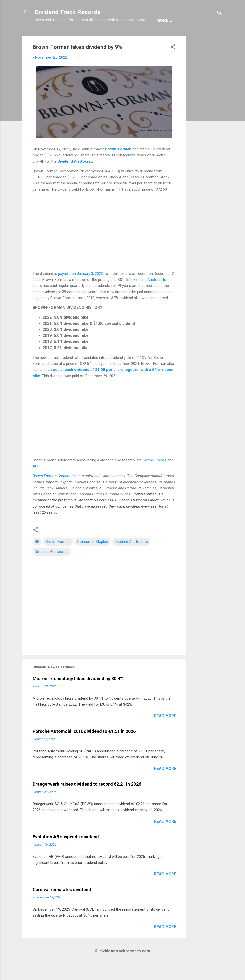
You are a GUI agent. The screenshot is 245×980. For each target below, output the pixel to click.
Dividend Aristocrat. (75, 177)
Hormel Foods (155, 476)
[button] (173, 63)
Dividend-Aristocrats (52, 567)
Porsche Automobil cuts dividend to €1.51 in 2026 (84, 747)
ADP (36, 482)
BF (37, 557)
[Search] (220, 14)
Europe (85, 36)
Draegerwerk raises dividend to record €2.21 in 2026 (87, 800)
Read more (165, 731)
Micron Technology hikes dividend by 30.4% (78, 694)
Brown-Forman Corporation (55, 492)
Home (44, 36)
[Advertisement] (206, 128)
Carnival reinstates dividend (62, 905)
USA (63, 36)
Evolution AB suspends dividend (66, 852)
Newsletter (115, 36)
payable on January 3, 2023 (80, 289)
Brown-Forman (118, 165)
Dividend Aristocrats (149, 295)
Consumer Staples (93, 557)
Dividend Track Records (67, 12)
